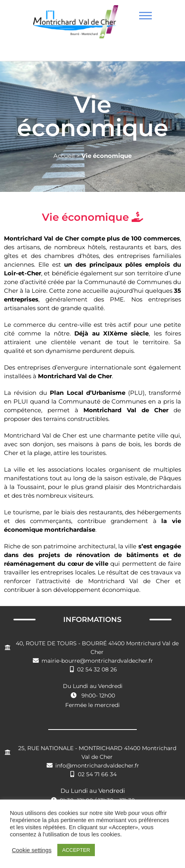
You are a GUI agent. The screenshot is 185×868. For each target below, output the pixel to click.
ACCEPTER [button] (76, 850)
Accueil (64, 156)
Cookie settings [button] (32, 850)
